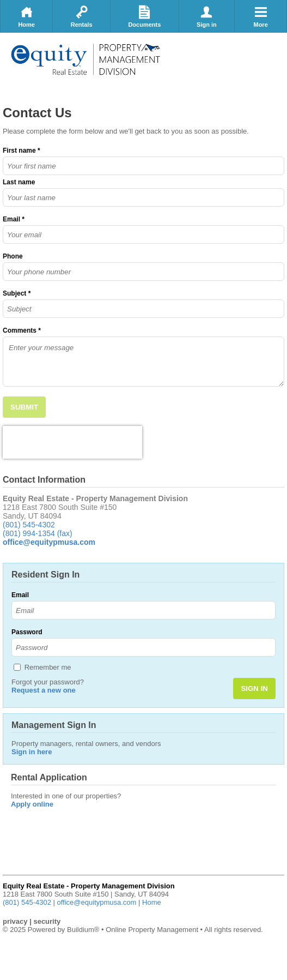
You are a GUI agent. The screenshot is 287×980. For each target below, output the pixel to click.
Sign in (207, 16)
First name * (22, 151)
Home (26, 16)
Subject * (17, 293)
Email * (14, 219)
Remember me (48, 667)
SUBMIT (24, 407)
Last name (19, 182)
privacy (15, 921)
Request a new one (44, 690)
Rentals (82, 16)
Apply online (32, 804)
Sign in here (32, 752)
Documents (144, 16)
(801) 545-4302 (29, 525)
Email (20, 595)
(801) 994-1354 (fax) (38, 533)
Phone (13, 256)
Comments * (22, 330)
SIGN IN (254, 689)
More (261, 16)
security (47, 921)
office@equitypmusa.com (97, 902)
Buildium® (83, 930)
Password (27, 632)
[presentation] (72, 442)
